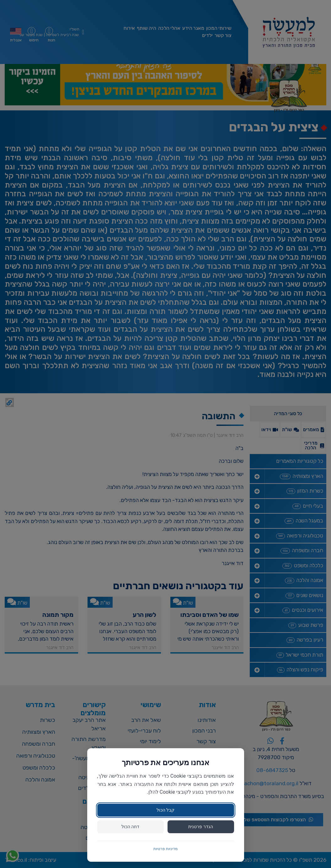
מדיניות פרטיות (165, 849)
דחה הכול (130, 827)
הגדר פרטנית (200, 827)
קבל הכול (165, 810)
